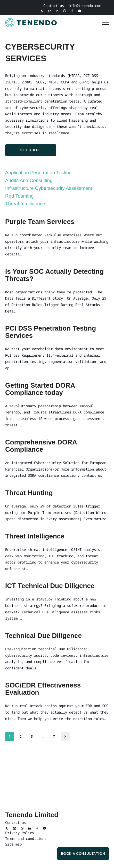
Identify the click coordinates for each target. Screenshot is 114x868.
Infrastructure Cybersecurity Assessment (49, 188)
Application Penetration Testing (38, 173)
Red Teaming (19, 196)
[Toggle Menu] (105, 23)
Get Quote (31, 150)
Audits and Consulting (29, 180)
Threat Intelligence (25, 204)
